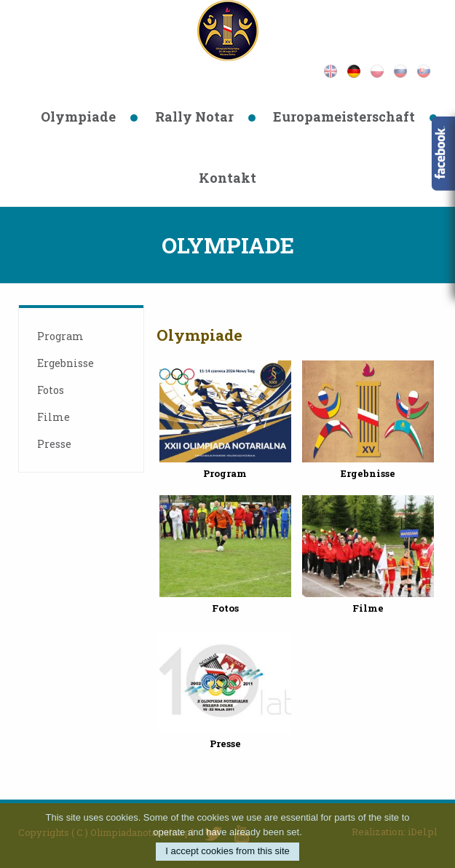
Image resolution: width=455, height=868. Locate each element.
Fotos (51, 390)
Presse (54, 444)
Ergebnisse (66, 363)
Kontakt (227, 178)
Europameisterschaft (344, 117)
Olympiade (78, 117)
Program (60, 336)
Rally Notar (194, 117)
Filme (54, 417)
